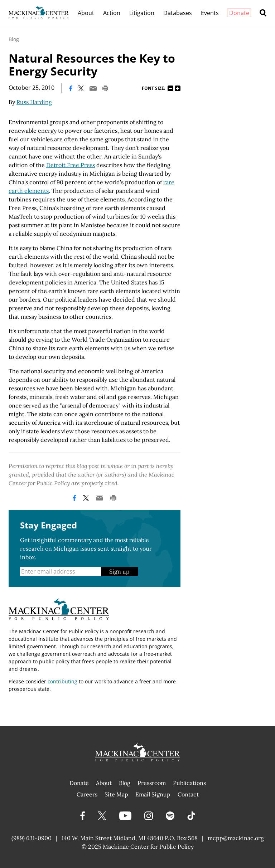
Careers (87, 794)
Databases (178, 13)
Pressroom (152, 783)
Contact (188, 794)
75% (170, 88)
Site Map (116, 794)
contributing (62, 681)
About (86, 13)
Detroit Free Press (71, 165)
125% (178, 88)
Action (112, 13)
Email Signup (153, 794)
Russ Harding (34, 102)
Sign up (119, 571)
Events (210, 13)
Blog (14, 39)
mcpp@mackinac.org (236, 838)
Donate (239, 13)
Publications (189, 783)
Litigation (142, 13)
